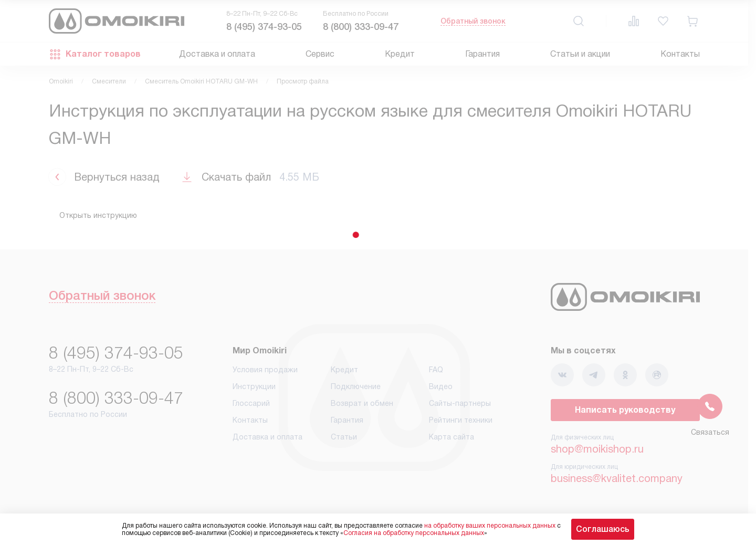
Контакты (680, 54)
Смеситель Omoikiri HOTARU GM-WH (201, 81)
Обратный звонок (473, 21)
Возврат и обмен (362, 403)
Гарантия (482, 54)
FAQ (436, 370)
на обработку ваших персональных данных (490, 526)
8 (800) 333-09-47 (361, 27)
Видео (441, 386)
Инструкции (254, 386)
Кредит (400, 54)
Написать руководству (625, 410)
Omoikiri (61, 81)
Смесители (109, 81)
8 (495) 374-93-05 (264, 27)
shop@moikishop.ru (597, 449)
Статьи (344, 437)
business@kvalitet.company (617, 478)
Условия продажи (265, 370)
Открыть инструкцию (98, 215)
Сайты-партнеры (460, 403)
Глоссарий (251, 403)
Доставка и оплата (217, 54)
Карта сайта (451, 437)
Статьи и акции (580, 54)
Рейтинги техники (461, 420)
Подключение (356, 386)
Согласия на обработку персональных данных (414, 533)
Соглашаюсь (603, 529)
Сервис (320, 54)
